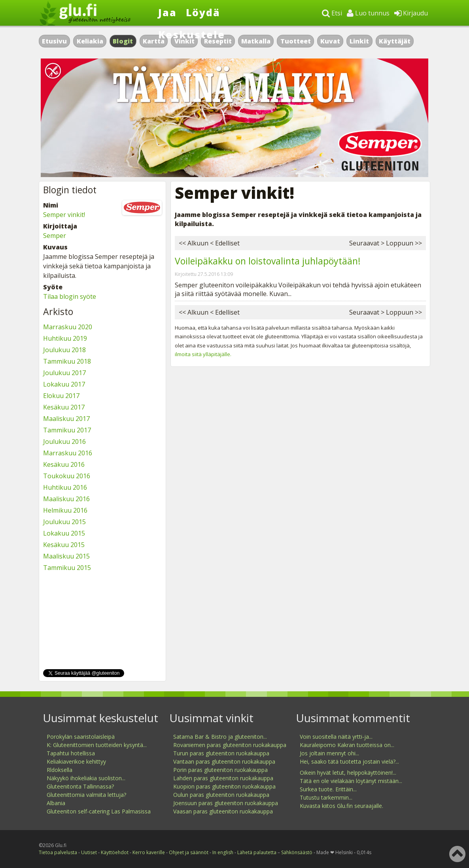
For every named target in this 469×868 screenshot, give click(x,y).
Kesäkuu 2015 (64, 545)
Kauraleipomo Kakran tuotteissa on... (347, 745)
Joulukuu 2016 (64, 442)
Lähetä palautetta (257, 852)
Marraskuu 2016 (68, 453)
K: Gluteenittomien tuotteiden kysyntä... (97, 745)
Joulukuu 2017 (64, 373)
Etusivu (54, 41)
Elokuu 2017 (61, 396)
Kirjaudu (411, 13)
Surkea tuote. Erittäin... (328, 789)
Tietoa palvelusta (58, 852)
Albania (56, 803)
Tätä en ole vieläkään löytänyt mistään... (351, 781)
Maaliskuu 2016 (66, 499)
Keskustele (192, 34)
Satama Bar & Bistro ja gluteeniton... (220, 737)
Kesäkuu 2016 (64, 464)
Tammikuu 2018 (67, 361)
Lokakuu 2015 (64, 533)
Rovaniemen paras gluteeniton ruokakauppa (230, 745)
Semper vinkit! (64, 215)
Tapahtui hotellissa (71, 753)
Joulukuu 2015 (64, 522)
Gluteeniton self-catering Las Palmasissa (99, 811)
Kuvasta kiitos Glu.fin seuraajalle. (341, 806)
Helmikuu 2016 (65, 510)
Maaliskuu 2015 (66, 556)
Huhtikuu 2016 (65, 487)
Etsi (332, 13)
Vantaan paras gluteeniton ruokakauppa (224, 761)
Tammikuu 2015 (67, 568)
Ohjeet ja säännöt (189, 852)
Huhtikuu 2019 (65, 338)
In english (223, 852)
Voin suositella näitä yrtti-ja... (336, 737)
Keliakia (90, 41)
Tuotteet (296, 41)
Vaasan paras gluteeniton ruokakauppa (223, 811)
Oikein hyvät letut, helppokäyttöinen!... (348, 773)
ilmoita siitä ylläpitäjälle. (203, 354)
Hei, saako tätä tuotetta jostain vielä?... (349, 761)
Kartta (154, 41)
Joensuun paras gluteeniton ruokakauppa (226, 803)
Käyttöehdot (115, 852)
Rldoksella (60, 770)
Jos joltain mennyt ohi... (329, 753)
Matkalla (256, 41)
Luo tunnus (368, 13)
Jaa (167, 12)
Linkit (359, 41)
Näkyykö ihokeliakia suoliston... (86, 778)
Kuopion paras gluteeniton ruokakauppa (224, 786)
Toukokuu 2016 (67, 476)
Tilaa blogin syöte (70, 296)
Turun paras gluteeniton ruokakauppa (221, 753)
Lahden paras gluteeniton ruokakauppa (223, 778)
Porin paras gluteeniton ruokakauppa (220, 770)
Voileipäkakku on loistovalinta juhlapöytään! (268, 261)
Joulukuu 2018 (64, 350)
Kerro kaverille (149, 852)
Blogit (123, 41)
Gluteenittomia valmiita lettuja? (86, 795)
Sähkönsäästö (297, 852)
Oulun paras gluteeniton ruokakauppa (221, 795)
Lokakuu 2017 (64, 384)
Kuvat (330, 41)
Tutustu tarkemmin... (326, 797)
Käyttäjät (395, 41)
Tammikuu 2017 (67, 430)
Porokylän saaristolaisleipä (81, 737)
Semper (55, 236)
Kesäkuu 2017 (64, 407)
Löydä (203, 12)
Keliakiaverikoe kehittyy (76, 761)
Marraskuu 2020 (68, 327)
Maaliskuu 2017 (66, 419)
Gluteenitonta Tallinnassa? (80, 786)
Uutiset (89, 852)
